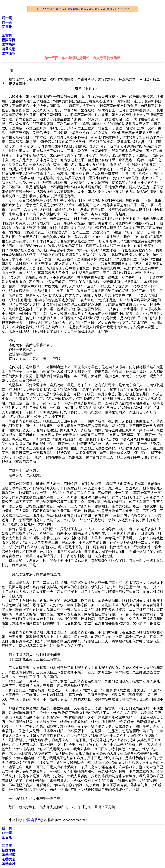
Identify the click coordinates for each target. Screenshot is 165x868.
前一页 (7, 22)
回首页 (7, 35)
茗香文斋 (86, 9)
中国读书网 (32, 820)
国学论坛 (9, 53)
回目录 (7, 27)
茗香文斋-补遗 (103, 9)
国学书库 (9, 44)
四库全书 (58, 9)
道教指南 (72, 9)
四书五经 (44, 9)
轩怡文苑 (121, 9)
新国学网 (9, 40)
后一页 (7, 18)
